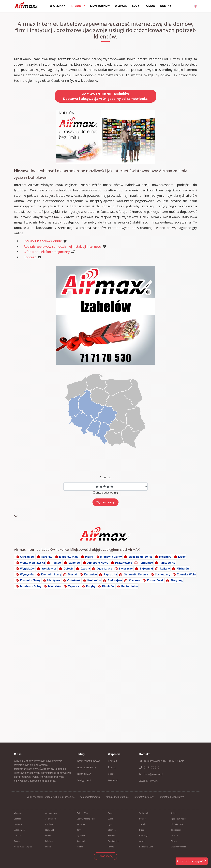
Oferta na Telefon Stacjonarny (47, 252)
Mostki (73, 574)
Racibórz (49, 824)
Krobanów (94, 580)
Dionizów (108, 586)
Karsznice (90, 574)
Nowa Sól (50, 830)
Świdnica (18, 824)
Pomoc (112, 767)
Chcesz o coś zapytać (192, 861)
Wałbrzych (144, 813)
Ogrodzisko (104, 569)
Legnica (17, 819)
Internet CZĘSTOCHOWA (172, 797)
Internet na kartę (86, 767)
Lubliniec (49, 841)
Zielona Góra (82, 813)
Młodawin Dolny (31, 586)
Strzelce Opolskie (178, 847)
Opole (111, 813)
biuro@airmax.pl (151, 774)
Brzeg (142, 830)
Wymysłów (27, 574)
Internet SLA (84, 774)
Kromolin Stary (51, 574)
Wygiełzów (27, 569)
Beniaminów (130, 586)
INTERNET (77, 6)
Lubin (110, 819)
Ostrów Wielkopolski (86, 819)
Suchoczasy (163, 574)
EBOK (136, 6)
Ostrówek (74, 580)
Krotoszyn (144, 836)
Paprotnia (110, 574)
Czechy (85, 569)
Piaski (89, 557)
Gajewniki (146, 569)
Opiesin (68, 569)
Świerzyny (126, 569)
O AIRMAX (57, 6)
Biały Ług (177, 580)
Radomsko (81, 824)
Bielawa (111, 836)
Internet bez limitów (88, 761)
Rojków (165, 569)
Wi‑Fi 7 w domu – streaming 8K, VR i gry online (51, 797)
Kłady (182, 557)
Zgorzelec (81, 836)
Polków (57, 563)
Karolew (47, 557)
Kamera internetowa (90, 797)
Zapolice (74, 586)
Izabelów (74, 563)
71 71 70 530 (149, 768)
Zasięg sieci (84, 780)
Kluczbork (81, 841)
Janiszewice (167, 563)
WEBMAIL (121, 6)
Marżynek (54, 580)
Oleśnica (112, 830)
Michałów (183, 569)
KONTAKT (166, 6)
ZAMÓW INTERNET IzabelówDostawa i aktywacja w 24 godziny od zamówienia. (106, 96)
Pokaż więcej (106, 856)
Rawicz (111, 847)
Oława (48, 836)
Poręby (91, 586)
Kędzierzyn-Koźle (178, 819)
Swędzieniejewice (140, 557)
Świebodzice (113, 841)
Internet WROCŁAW (144, 797)
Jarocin (17, 836)
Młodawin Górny (111, 557)
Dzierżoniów (176, 830)
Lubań (48, 847)
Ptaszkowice (124, 563)
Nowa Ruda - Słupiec (23, 847)
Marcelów (55, 586)
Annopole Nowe (98, 563)
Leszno (142, 819)
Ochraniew (27, 557)
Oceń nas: (105, 477)
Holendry (165, 557)
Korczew (135, 580)
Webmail (113, 780)
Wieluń (174, 841)
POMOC (150, 6)
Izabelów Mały (69, 557)
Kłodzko (174, 836)
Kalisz (173, 813)
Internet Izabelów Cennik (43, 241)
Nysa (110, 824)
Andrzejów (115, 580)
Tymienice (146, 563)
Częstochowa (51, 813)
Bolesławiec (19, 830)
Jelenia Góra (51, 819)
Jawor (142, 841)
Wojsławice (49, 569)
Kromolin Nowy (30, 580)
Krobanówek (155, 580)
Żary (79, 830)
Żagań (17, 841)
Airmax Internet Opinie (117, 797)
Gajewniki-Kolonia (136, 574)
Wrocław (18, 813)
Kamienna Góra (146, 847)
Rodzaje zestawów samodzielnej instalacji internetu (62, 246)
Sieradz (143, 824)
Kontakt (30, 257)
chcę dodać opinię (107, 493)
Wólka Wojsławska (32, 563)
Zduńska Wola (186, 574)
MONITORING (99, 6)
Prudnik (80, 847)
